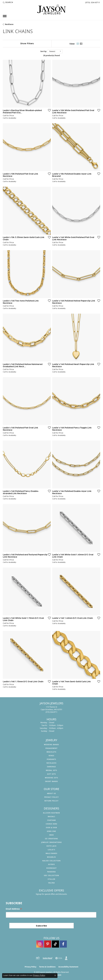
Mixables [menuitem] (51, 857)
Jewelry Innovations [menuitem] (52, 842)
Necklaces (9, 24)
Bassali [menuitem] (51, 817)
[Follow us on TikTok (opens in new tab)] (55, 944)
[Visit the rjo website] (38, 958)
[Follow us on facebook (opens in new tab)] (63, 944)
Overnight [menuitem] (52, 868)
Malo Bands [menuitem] (51, 853)
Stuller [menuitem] (52, 879)
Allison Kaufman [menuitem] (51, 813)
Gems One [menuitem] (51, 831)
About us (52, 793)
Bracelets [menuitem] (51, 752)
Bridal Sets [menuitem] (52, 770)
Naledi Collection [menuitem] (52, 861)
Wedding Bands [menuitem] (51, 745)
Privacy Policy (51, 797)
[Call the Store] (52, 712)
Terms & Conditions (47, 967)
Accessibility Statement (68, 967)
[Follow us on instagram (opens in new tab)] (40, 944)
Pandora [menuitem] (51, 872)
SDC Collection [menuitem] (51, 875)
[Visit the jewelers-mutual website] (48, 958)
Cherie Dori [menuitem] (52, 824)
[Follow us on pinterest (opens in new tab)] (48, 944)
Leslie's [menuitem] (51, 850)
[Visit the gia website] (59, 958)
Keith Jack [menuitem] (51, 846)
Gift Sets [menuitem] (51, 774)
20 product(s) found (51, 55)
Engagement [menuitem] (52, 748)
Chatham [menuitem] (51, 820)
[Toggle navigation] (5, 16)
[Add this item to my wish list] (49, 110)
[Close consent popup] (55, 975)
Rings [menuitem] (52, 756)
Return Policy (52, 801)
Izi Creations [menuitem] (51, 839)
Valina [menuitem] (51, 883)
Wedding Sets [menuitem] (52, 778)
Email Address (14, 909)
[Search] (8, 2)
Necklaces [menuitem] (51, 763)
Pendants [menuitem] (51, 759)
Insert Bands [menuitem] (52, 781)
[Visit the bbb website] (66, 958)
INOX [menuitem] (51, 835)
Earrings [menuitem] (51, 767)
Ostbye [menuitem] (52, 864)
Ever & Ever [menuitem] (51, 828)
